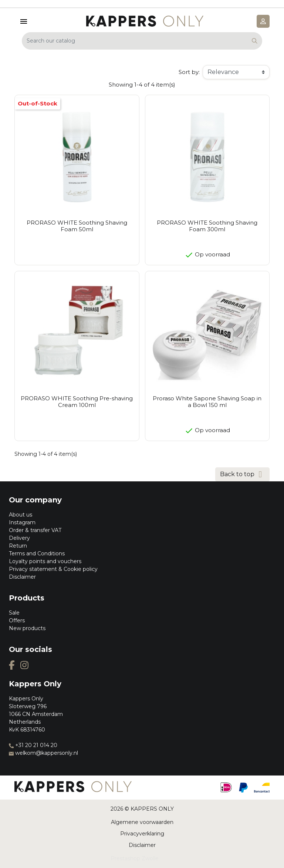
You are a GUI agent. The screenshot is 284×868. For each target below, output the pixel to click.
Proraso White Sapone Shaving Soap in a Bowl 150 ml (207, 402)
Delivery (19, 538)
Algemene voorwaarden (142, 822)
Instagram (22, 522)
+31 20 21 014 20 (33, 745)
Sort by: (189, 72)
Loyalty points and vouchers (45, 561)
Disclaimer (22, 577)
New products (27, 628)
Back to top (242, 474)
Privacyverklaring (142, 834)
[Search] (142, 41)
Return (18, 546)
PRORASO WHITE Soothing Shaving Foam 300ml (207, 226)
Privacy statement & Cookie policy (53, 569)
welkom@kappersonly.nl (43, 753)
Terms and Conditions (37, 554)
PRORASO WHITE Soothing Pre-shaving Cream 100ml (77, 402)
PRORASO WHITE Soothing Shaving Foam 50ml (77, 226)
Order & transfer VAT (35, 530)
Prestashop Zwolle (135, 858)
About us (21, 515)
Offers (17, 620)
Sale (14, 613)
